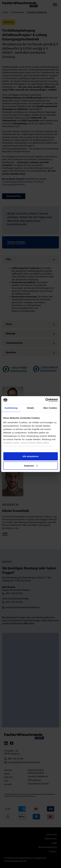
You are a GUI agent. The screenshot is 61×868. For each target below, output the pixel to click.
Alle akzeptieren (30, 456)
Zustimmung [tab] (11, 408)
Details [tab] (31, 408)
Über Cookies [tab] (50, 408)
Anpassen (31, 465)
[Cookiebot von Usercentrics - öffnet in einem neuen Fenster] (45, 400)
